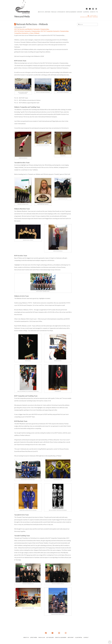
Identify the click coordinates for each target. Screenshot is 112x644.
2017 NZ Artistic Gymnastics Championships (27, 31)
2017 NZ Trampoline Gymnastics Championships (55, 31)
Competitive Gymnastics (21, 33)
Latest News (34, 637)
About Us (26, 637)
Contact (86, 637)
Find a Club (42, 637)
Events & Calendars (61, 637)
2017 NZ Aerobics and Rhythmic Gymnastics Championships (32, 29)
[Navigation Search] (97, 6)
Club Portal (79, 637)
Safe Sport (71, 637)
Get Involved (50, 637)
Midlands (37, 33)
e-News (31, 33)
